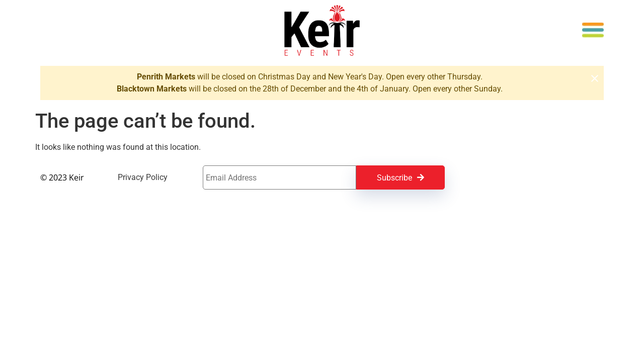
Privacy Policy (143, 177)
